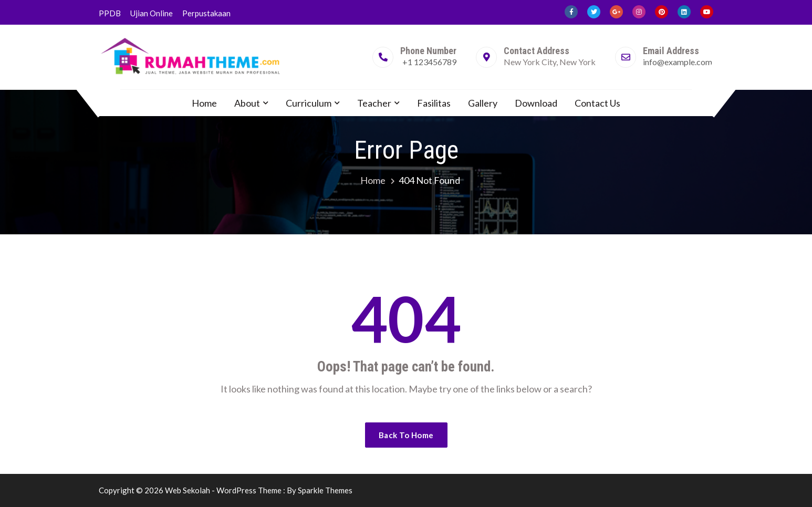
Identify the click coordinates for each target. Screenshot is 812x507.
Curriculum (309, 103)
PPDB (110, 13)
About (247, 103)
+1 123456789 (429, 62)
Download (536, 103)
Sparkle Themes (325, 490)
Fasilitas (434, 103)
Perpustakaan (206, 13)
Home (204, 103)
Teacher (374, 103)
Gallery (483, 103)
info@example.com (678, 62)
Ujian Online (152, 13)
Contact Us (597, 103)
